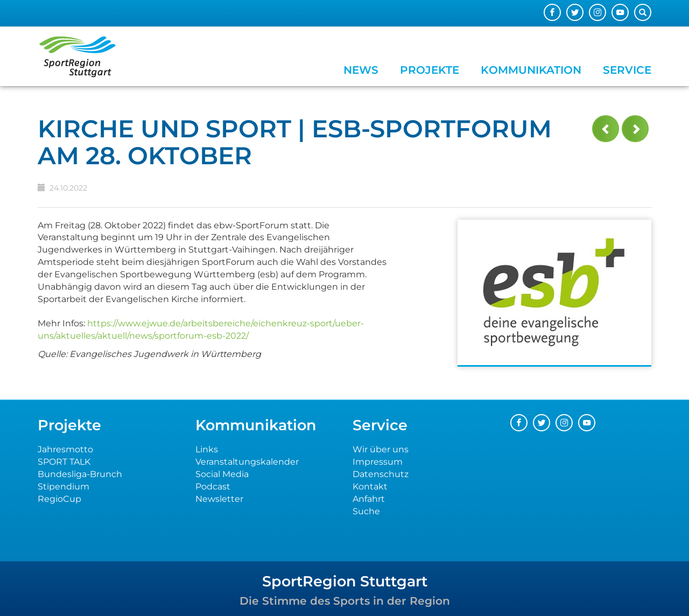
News (361, 70)
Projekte (430, 70)
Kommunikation (531, 70)
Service (627, 70)
